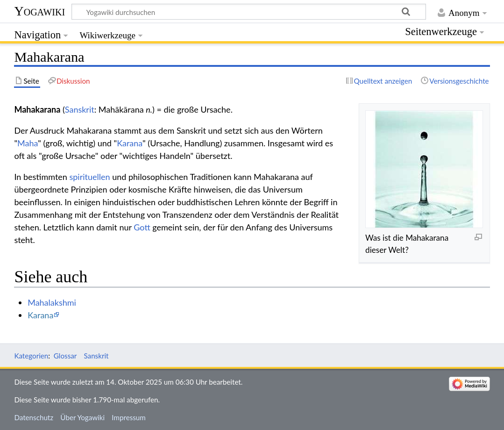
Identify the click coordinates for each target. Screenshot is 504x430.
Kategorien (31, 356)
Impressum (129, 417)
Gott (142, 227)
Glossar (65, 356)
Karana (130, 143)
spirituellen (89, 177)
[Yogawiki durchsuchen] (249, 12)
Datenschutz (34, 417)
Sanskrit (80, 109)
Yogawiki (39, 11)
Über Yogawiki (82, 417)
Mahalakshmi (52, 302)
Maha (28, 143)
